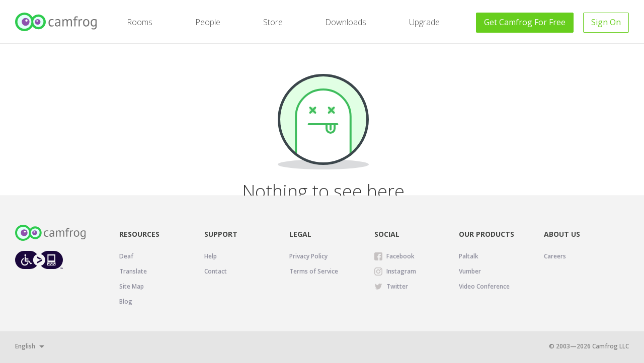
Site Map (132, 286)
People (208, 22)
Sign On (606, 22)
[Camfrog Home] (57, 22)
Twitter (397, 286)
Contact (216, 271)
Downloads (346, 22)
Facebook (400, 256)
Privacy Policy (308, 256)
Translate (133, 271)
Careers (555, 256)
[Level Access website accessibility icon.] (39, 260)
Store (273, 22)
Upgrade (424, 22)
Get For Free (525, 22)
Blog (126, 301)
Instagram (401, 271)
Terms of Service (314, 271)
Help (211, 256)
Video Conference (484, 286)
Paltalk (469, 256)
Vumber (470, 271)
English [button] (25, 346)
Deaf (126, 256)
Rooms (140, 22)
